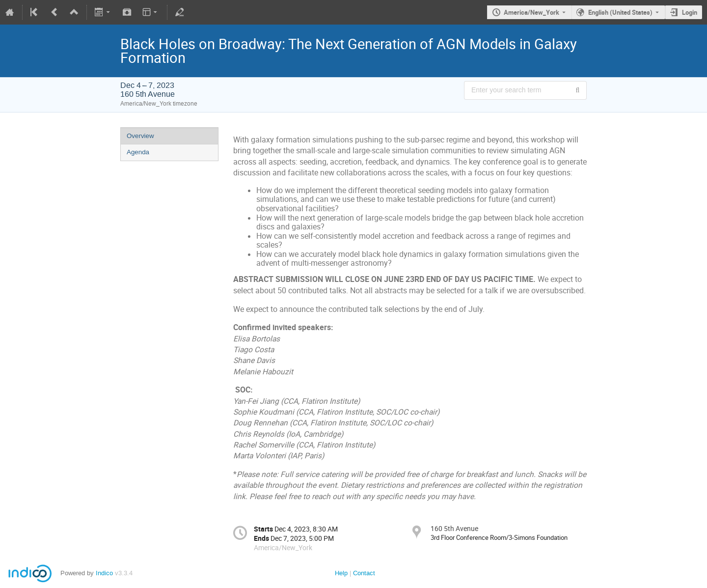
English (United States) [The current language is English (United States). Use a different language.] (620, 12)
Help (341, 573)
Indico (104, 573)
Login (690, 12)
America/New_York (531, 12)
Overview (140, 136)
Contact (364, 573)
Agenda (138, 152)
